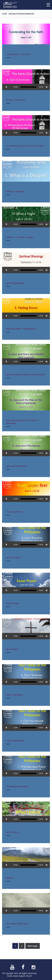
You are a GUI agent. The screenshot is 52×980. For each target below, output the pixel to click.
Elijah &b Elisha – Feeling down (21, 329)
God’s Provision (14, 558)
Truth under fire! (14, 512)
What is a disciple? (15, 191)
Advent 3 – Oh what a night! (20, 237)
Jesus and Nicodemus (17, 466)
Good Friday (12, 649)
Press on (10, 878)
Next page (33, 946)
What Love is (12, 832)
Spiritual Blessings (15, 283)
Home (4, 14)
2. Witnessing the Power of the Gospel (25, 146)
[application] (26, 87)
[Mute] (47, 87)
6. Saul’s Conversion (16, 100)
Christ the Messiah (15, 741)
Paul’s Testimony (15, 695)
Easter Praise (13, 603)
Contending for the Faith (18, 54)
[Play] (7, 87)
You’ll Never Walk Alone (17, 924)
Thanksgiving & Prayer (17, 786)
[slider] (28, 87)
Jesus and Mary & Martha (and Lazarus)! (26, 374)
